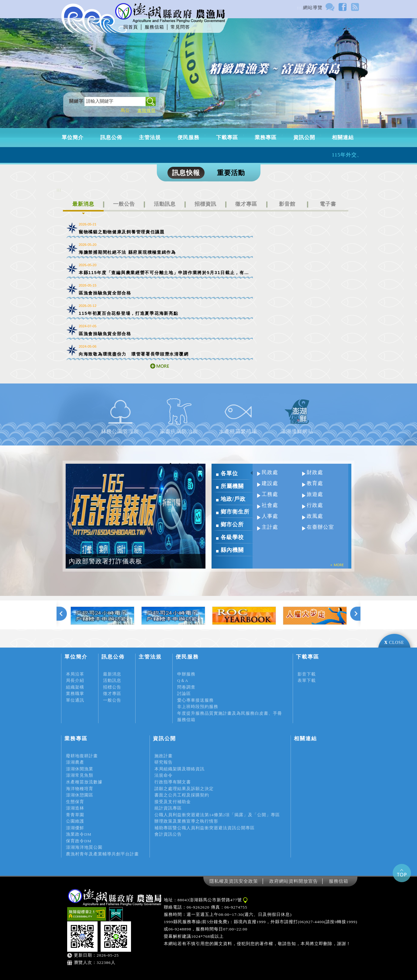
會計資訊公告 (168, 834)
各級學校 (232, 537)
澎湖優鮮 (75, 828)
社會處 (270, 505)
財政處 (315, 472)
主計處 (270, 527)
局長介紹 (75, 681)
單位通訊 (75, 700)
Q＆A (183, 681)
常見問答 (180, 27)
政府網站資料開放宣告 (294, 881)
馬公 (125, 110)
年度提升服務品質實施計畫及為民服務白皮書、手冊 (230, 713)
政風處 (315, 516)
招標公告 (112, 687)
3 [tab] (189, 464)
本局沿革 (75, 674)
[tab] (83, 206)
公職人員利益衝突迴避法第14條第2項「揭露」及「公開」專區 (217, 815)
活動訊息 (165, 204)
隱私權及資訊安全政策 (234, 881)
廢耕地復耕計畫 (82, 756)
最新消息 (83, 204)
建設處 (270, 483)
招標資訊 (205, 204)
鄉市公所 (232, 524)
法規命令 (164, 775)
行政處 (315, 505)
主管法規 (150, 138)
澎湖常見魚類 (80, 775)
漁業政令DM (79, 834)
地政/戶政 (233, 499)
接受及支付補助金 (173, 802)
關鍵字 (76, 101)
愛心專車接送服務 (195, 700)
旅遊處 (315, 494)
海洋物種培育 (80, 789)
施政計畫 (164, 756)
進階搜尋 (146, 110)
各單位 (229, 473)
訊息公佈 (111, 138)
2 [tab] (180, 464)
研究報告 (164, 762)
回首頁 (131, 27)
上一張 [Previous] (62, 615)
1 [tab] (171, 464)
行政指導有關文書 (173, 782)
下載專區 (227, 138)
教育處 (315, 483)
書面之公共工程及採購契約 (182, 795)
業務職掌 (75, 694)
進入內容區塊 (15, 3)
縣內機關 (232, 550)
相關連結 (343, 138)
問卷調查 (186, 687)
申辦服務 (186, 674)
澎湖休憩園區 (80, 795)
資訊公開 (304, 138)
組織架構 (75, 687)
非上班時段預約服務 (198, 707)
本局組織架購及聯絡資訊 (179, 769)
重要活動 (231, 173)
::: (299, 8)
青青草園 (75, 815)
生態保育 (75, 802)
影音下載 (307, 674)
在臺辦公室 (320, 527)
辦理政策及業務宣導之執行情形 (186, 821)
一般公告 (124, 204)
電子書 (328, 204)
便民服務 (188, 138)
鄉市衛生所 (235, 512)
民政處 (270, 472)
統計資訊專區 (168, 808)
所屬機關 (232, 486)
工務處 (270, 494)
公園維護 (75, 821)
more (160, 366)
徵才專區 (246, 204)
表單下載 (307, 681)
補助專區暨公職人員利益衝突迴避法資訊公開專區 (205, 828)
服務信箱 (154, 27)
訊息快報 (186, 173)
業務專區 (266, 138)
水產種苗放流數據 (84, 782)
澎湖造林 (75, 808)
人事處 (270, 516)
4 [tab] (198, 464)
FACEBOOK (343, 7)
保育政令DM (79, 841)
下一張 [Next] (355, 615)
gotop (402, 873)
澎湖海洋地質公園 (84, 847)
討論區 (330, 7)
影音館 (287, 204)
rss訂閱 (355, 7)
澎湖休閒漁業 (80, 769)
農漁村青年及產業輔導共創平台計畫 (102, 854)
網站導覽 (313, 8)
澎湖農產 (75, 762)
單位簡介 (73, 138)
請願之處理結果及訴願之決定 (184, 789)
